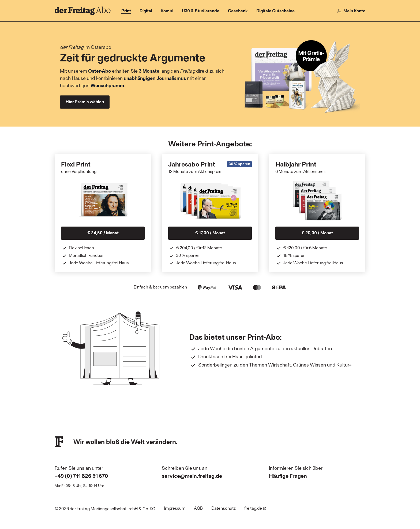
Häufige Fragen (288, 476)
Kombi (167, 11)
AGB (198, 508)
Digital (146, 11)
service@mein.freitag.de (192, 476)
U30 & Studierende (201, 11)
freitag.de (255, 508)
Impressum (175, 508)
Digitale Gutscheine (275, 11)
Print (126, 11)
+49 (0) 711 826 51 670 (81, 476)
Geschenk (238, 11)
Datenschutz (224, 508)
